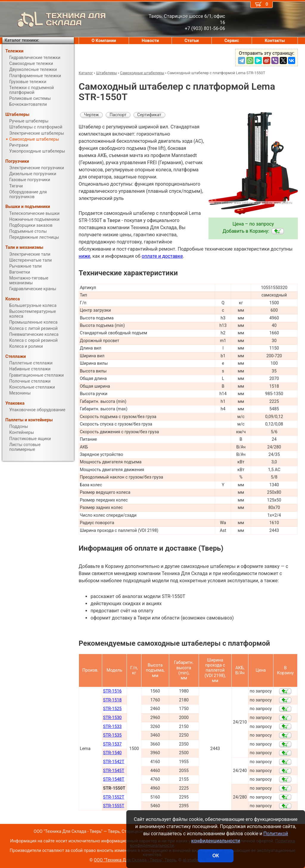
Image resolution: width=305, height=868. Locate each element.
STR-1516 (112, 691)
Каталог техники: (22, 40)
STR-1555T (114, 806)
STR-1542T (114, 762)
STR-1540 (112, 753)
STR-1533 (112, 727)
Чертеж (91, 115)
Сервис (232, 41)
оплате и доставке (162, 256)
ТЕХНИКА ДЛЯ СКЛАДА (54, 19)
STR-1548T (114, 779)
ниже (84, 256)
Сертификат (149, 115)
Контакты (275, 41)
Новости (150, 41)
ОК (216, 856)
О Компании (104, 41)
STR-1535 (112, 735)
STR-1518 (112, 700)
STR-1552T (114, 797)
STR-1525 (112, 709)
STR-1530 (112, 718)
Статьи (192, 41)
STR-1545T (114, 771)
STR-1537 (112, 744)
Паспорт (118, 115)
